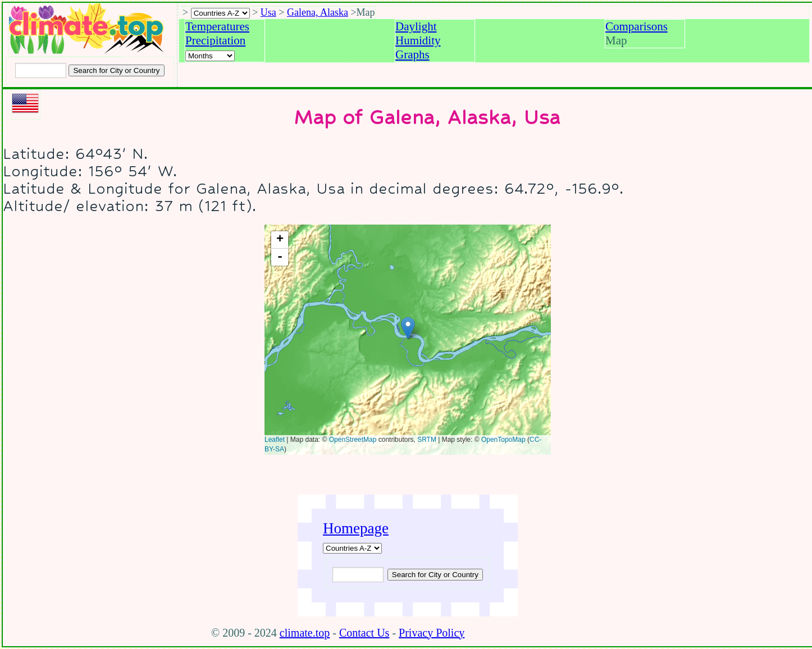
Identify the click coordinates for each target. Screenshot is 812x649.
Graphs (412, 54)
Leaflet (275, 440)
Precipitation (215, 40)
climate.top (305, 633)
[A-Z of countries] (352, 548)
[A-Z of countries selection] (220, 13)
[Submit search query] (435, 575)
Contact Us (364, 633)
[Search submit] (116, 70)
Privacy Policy (432, 633)
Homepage (356, 528)
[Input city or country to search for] (41, 70)
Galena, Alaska (318, 12)
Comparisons (637, 26)
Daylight (416, 26)
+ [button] (280, 240)
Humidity (418, 40)
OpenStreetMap (353, 440)
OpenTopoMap (503, 440)
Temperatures (217, 26)
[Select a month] (210, 56)
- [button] (280, 257)
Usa (268, 12)
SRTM (427, 440)
